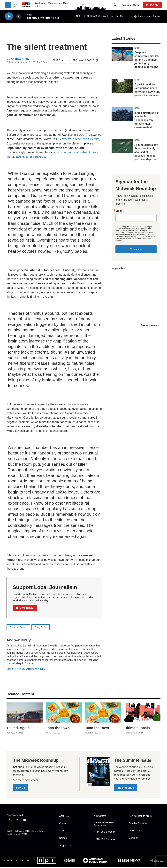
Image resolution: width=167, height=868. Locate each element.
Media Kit (133, 838)
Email (119, 211)
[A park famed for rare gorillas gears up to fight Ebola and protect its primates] (122, 86)
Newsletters (130, 5)
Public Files (135, 831)
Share (58, 60)
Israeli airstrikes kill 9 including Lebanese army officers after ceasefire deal (147, 120)
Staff (62, 831)
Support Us (65, 845)
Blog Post (41, 627)
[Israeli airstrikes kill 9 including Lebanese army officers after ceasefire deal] (122, 114)
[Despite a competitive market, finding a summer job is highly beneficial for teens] (122, 54)
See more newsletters (25, 780)
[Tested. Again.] (25, 713)
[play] (9, 16)
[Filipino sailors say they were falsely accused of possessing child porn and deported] (122, 146)
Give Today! (25, 608)
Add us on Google (86, 60)
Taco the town (58, 728)
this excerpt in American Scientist (78, 139)
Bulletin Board (18, 627)
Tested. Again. (19, 728)
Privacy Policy (38, 831)
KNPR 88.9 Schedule (105, 832)
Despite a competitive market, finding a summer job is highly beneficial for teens (147, 60)
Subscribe (136, 249)
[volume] (19, 16)
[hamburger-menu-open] (8, 5)
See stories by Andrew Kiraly (26, 669)
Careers (63, 838)
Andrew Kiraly (20, 59)
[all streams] (147, 16)
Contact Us (65, 823)
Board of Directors (138, 823)
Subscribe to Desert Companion (104, 824)
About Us (64, 816)
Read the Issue (126, 788)
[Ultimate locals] (142, 713)
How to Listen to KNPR (140, 816)
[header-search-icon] (115, 5)
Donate (154, 5)
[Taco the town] (64, 713)
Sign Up (21, 788)
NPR (137, 48)
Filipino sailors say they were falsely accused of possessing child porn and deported (146, 152)
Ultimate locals (137, 728)
